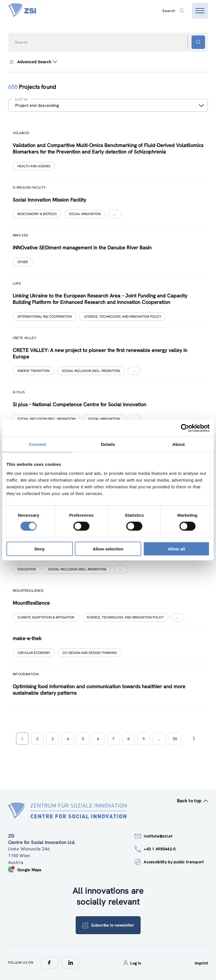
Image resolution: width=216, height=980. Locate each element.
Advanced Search (33, 62)
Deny (40, 549)
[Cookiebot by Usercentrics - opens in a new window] (185, 428)
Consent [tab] (38, 444)
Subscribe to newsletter (108, 925)
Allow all (176, 549)
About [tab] (179, 444)
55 (175, 739)
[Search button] (198, 42)
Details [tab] (108, 444)
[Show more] (115, 214)
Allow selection (108, 549)
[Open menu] (200, 11)
